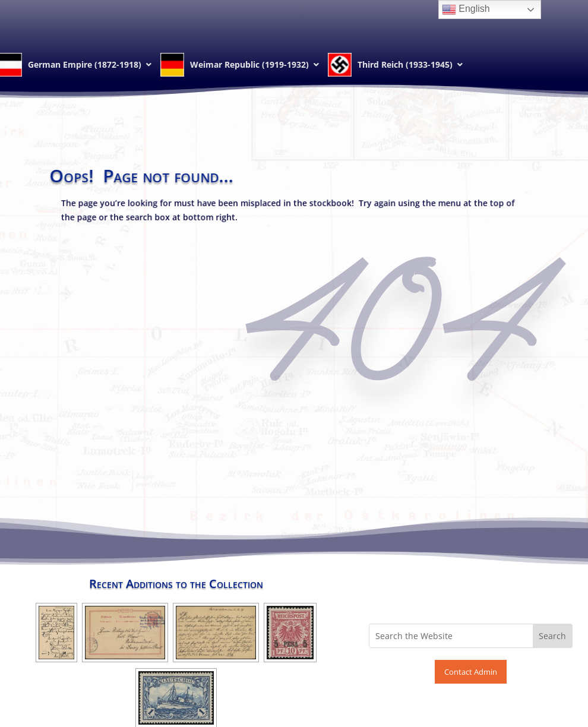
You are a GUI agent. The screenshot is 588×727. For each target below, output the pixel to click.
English (466, 10)
